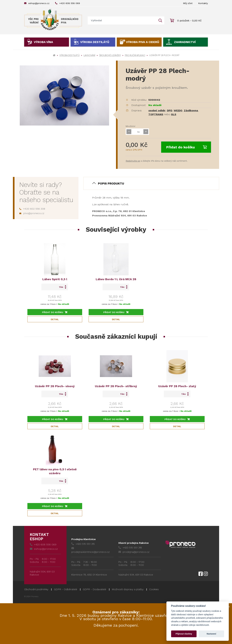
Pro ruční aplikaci (135, 55)
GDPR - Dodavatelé (94, 589)
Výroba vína (43, 42)
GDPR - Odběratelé (66, 589)
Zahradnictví (185, 42)
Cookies (154, 589)
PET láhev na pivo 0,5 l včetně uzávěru (55, 471)
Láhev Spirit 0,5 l (55, 279)
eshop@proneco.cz (37, 3)
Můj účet (188, 3)
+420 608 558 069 (68, 3)
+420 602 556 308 (32, 209)
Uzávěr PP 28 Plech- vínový (55, 386)
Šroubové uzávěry (110, 55)
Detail (55, 319)
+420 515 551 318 (130, 548)
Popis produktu (111, 183)
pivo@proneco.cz (32, 213)
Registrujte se (133, 161)
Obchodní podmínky (36, 589)
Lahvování (89, 55)
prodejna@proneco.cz (134, 552)
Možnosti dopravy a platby (128, 589)
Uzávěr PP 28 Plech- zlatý (177, 386)
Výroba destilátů (95, 42)
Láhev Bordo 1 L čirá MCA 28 (116, 279)
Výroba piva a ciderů (143, 42)
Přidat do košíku (186, 147)
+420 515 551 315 (83, 544)
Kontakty (203, 3)
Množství (130, 126)
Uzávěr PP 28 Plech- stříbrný (116, 386)
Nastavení (211, 634)
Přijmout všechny (184, 634)
